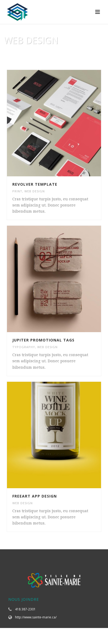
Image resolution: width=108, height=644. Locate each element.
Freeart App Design (35, 496)
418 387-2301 (25, 609)
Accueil (42, 54)
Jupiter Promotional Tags (43, 340)
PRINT (17, 191)
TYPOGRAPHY (24, 347)
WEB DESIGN (35, 191)
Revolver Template (35, 184)
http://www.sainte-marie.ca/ (36, 617)
